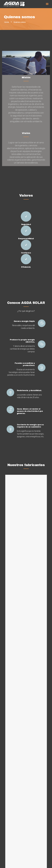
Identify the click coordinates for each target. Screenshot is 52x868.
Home (7, 22)
